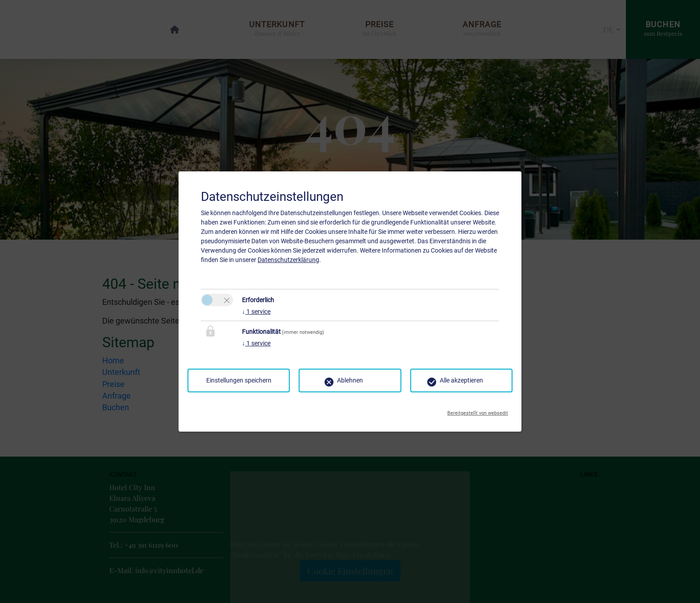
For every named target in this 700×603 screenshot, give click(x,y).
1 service (256, 312)
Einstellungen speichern (239, 380)
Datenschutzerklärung (288, 260)
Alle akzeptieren (461, 380)
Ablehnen (350, 380)
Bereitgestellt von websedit (478, 411)
